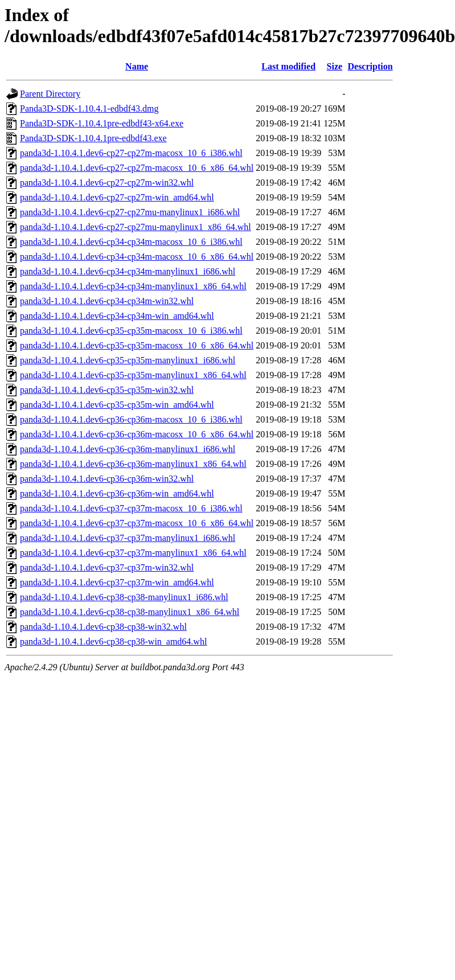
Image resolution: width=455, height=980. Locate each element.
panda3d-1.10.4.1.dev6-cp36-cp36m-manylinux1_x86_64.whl (133, 464)
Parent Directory (50, 94)
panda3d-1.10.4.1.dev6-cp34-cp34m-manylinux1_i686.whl (128, 271)
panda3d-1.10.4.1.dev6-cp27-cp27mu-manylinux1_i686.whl (130, 212)
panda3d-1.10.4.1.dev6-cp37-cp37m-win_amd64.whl (117, 582)
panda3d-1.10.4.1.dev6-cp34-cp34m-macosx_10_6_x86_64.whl (137, 257)
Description (370, 66)
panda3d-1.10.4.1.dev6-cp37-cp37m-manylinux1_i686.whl (128, 538)
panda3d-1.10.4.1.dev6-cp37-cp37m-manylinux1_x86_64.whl (133, 553)
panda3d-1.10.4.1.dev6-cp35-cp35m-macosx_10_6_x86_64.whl (137, 345)
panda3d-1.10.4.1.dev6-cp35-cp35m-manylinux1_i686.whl (128, 360)
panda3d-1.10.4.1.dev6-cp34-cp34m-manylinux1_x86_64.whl (133, 286)
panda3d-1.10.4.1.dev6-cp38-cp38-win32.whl (103, 627)
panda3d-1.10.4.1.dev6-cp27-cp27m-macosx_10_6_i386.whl (131, 153)
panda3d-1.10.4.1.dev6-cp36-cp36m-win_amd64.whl (117, 493)
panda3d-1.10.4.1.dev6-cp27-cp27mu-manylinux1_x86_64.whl (136, 227)
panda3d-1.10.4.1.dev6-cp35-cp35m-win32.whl (107, 390)
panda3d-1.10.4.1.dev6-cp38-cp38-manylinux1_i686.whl (124, 597)
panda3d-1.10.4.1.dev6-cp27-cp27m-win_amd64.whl (117, 197)
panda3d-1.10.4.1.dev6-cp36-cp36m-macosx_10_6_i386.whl (131, 419)
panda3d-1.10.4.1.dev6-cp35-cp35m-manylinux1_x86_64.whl (133, 375)
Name (137, 66)
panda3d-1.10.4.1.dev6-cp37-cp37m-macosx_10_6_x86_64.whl (137, 523)
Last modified (288, 66)
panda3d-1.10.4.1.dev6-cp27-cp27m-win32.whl (107, 183)
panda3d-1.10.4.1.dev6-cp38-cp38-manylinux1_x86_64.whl (130, 612)
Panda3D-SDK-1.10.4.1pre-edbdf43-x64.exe (102, 123)
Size (335, 66)
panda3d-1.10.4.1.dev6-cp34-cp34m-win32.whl (107, 301)
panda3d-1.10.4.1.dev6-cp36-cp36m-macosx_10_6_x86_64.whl (137, 434)
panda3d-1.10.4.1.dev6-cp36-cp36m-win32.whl (107, 479)
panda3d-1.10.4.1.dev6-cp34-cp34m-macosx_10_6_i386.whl (131, 242)
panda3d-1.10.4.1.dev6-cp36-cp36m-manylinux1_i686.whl (128, 449)
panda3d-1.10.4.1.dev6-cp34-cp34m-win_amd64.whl (117, 316)
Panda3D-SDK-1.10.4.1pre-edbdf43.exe (93, 138)
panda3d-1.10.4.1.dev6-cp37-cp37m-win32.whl (107, 567)
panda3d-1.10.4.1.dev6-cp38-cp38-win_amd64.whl (113, 641)
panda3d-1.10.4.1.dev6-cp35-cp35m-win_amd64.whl (117, 405)
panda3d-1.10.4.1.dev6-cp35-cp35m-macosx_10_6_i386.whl (131, 331)
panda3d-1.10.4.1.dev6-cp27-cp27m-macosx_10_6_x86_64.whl (137, 168)
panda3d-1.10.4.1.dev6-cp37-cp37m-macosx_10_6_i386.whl (131, 508)
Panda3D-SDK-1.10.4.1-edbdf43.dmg (89, 108)
